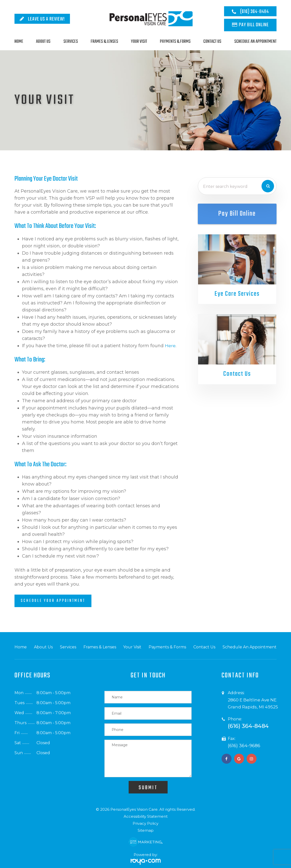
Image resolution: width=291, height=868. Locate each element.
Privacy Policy (145, 823)
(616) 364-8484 (254, 12)
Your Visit (139, 42)
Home (19, 42)
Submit (148, 788)
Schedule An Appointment (255, 42)
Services (71, 42)
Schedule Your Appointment (53, 601)
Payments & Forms (175, 42)
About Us (43, 42)
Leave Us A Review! (46, 19)
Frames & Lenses (104, 42)
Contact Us (212, 42)
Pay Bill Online (254, 25)
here (170, 346)
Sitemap (146, 830)
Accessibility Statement (146, 816)
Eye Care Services (237, 294)
